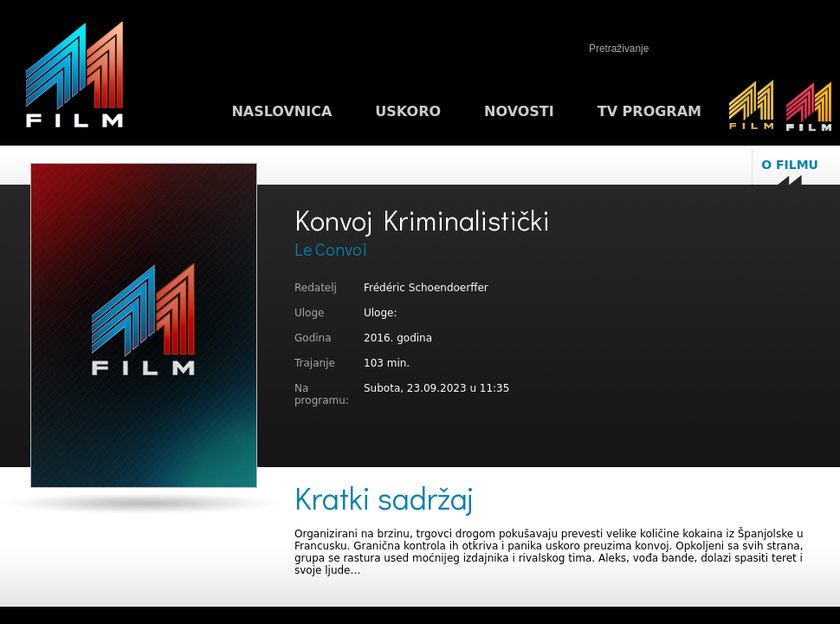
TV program (649, 111)
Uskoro (408, 111)
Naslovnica (281, 111)
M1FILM (74, 79)
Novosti (519, 111)
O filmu (790, 165)
